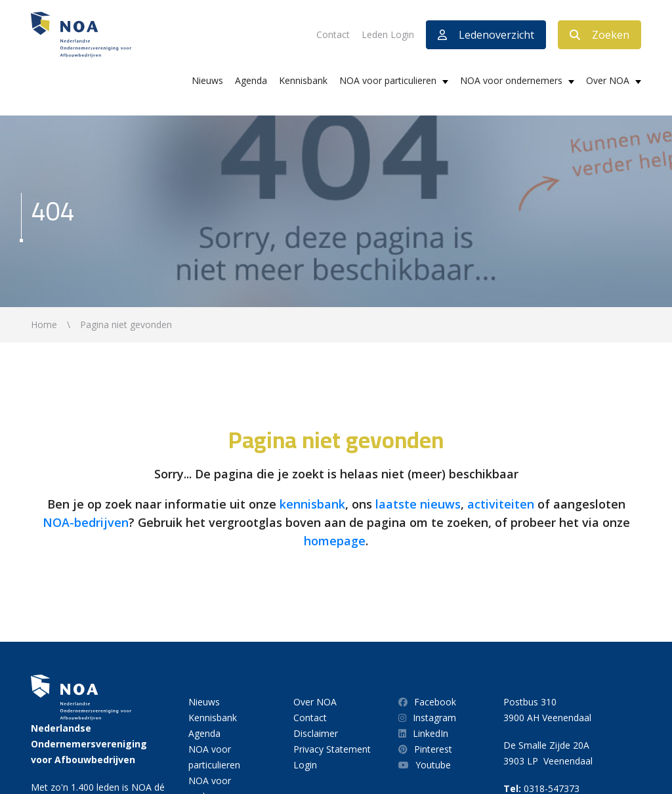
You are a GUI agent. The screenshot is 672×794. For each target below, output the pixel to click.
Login (305, 765)
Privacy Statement (332, 749)
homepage (335, 541)
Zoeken (599, 35)
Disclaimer (316, 733)
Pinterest (425, 749)
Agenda (251, 80)
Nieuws (207, 80)
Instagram (427, 718)
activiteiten (501, 504)
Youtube (425, 765)
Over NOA (608, 80)
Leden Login (388, 34)
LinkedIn (423, 733)
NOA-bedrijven (86, 522)
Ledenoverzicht (486, 35)
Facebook (427, 702)
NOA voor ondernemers (511, 80)
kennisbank (312, 504)
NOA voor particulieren (388, 80)
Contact (333, 34)
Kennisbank (303, 80)
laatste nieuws (418, 504)
